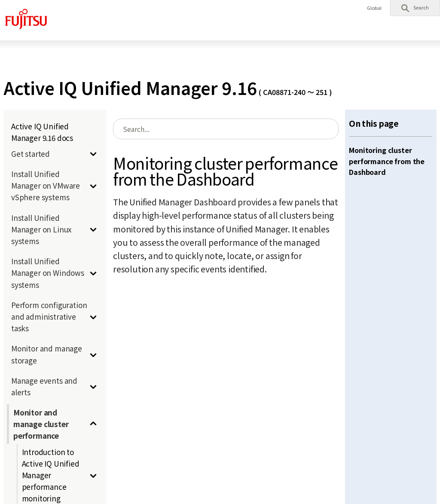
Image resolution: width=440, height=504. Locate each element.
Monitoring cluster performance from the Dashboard (387, 161)
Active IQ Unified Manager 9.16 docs (42, 132)
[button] (415, 8)
